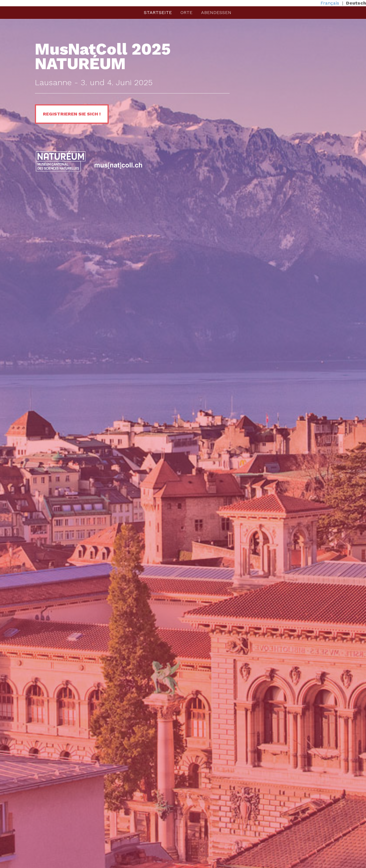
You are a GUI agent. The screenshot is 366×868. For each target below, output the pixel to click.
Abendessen (216, 12)
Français (330, 3)
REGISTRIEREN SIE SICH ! (72, 114)
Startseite (158, 12)
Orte (186, 12)
